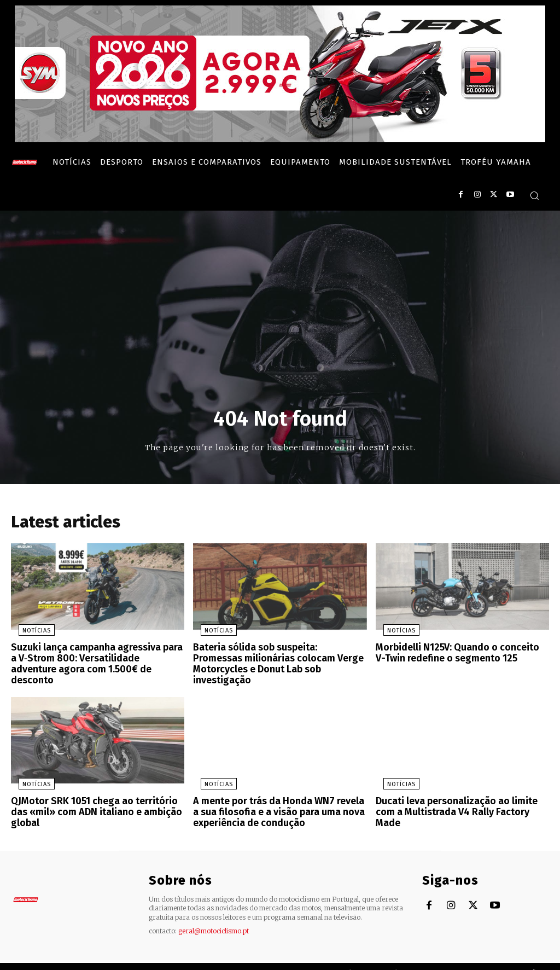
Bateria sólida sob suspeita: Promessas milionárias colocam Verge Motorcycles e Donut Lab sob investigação (279, 660)
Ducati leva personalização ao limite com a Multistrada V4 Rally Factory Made (462, 794)
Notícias (29, 634)
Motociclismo (77, 959)
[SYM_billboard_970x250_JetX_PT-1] (280, 140)
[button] (534, 195)
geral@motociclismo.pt (214, 916)
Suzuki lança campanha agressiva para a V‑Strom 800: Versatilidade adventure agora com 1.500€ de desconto (94, 660)
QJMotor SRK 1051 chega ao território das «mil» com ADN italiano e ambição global (97, 794)
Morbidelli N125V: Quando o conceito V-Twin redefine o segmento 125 (458, 655)
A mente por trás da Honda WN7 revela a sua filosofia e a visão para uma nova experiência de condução (276, 799)
